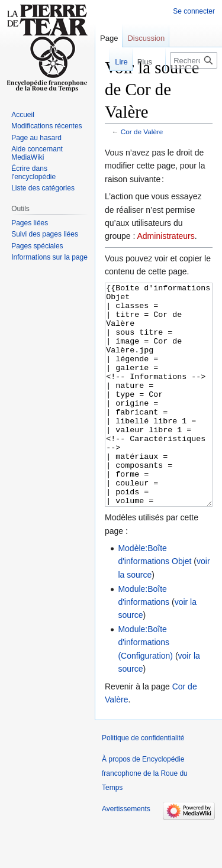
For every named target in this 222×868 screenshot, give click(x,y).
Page (109, 38)
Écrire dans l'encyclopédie (33, 173)
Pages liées (30, 223)
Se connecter (194, 11)
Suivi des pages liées (45, 234)
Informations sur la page (49, 257)
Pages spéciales (37, 246)
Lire (114, 62)
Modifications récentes (46, 126)
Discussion (146, 38)
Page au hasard (36, 138)
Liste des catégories (43, 188)
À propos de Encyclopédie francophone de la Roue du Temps (145, 818)
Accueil (23, 115)
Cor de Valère (142, 132)
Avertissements (126, 853)
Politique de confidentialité (143, 782)
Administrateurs (166, 236)
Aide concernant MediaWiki (37, 153)
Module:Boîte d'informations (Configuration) (145, 687)
